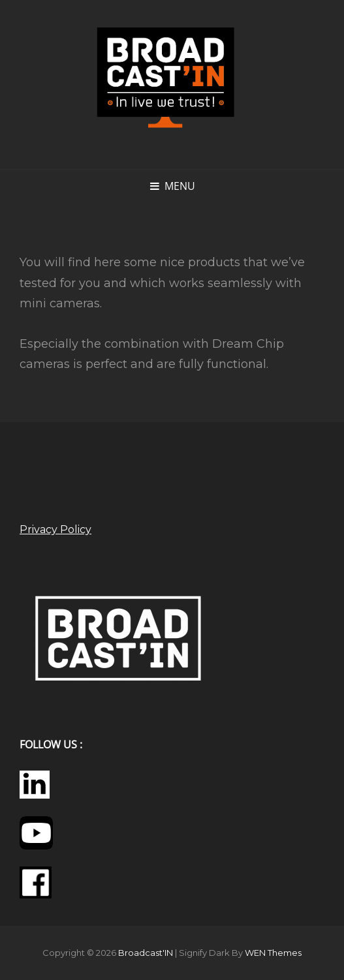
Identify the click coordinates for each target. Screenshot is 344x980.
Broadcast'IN (146, 953)
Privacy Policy (55, 529)
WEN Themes (273, 953)
